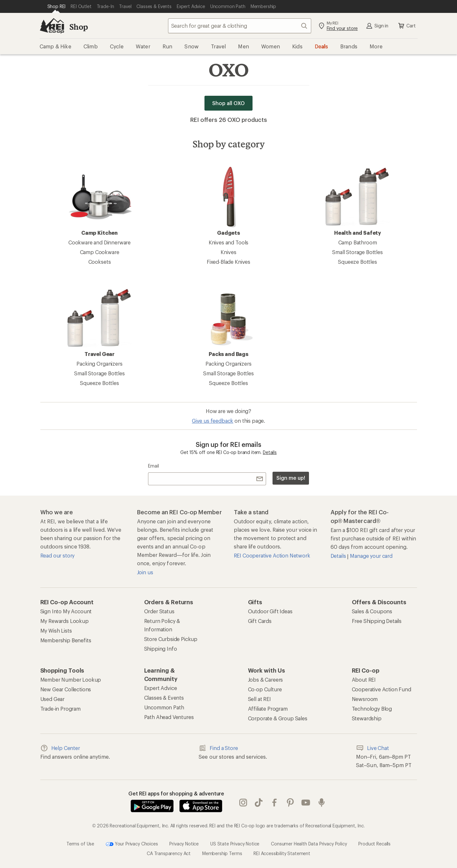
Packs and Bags (229, 321)
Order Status (159, 611)
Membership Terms (222, 853)
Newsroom (365, 699)
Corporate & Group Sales (278, 718)
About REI (364, 680)
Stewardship (367, 718)
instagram (243, 803)
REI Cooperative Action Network (272, 555)
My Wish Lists (56, 631)
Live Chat (373, 748)
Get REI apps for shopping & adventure (176, 793)
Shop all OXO (228, 103)
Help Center (60, 748)
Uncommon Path (164, 707)
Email (153, 466)
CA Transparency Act (169, 853)
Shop (79, 27)
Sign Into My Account (66, 611)
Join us (145, 572)
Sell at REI (259, 699)
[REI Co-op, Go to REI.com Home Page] (52, 26)
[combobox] (240, 26)
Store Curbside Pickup (171, 639)
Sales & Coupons (372, 611)
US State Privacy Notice (235, 844)
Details (270, 452)
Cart (406, 26)
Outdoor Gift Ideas (270, 611)
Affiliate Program (268, 709)
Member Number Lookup (71, 680)
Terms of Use (80, 844)
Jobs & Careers (266, 680)
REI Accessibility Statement (282, 853)
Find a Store (218, 748)
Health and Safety (358, 200)
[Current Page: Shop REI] (57, 6)
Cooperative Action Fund (382, 689)
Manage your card (371, 556)
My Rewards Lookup (65, 621)
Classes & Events (164, 698)
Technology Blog (372, 709)
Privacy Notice (184, 844)
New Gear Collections (66, 689)
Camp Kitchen (100, 200)
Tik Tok (259, 803)
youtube (306, 803)
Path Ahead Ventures (169, 717)
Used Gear (53, 699)
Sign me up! (291, 478)
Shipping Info (161, 649)
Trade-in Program (60, 709)
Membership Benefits (66, 640)
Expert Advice (161, 688)
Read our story (58, 555)
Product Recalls (374, 844)
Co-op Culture (265, 689)
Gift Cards (260, 621)
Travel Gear (100, 321)
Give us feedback (213, 421)
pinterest (290, 803)
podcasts (322, 803)
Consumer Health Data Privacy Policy (309, 844)
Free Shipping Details (377, 621)
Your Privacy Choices (132, 844)
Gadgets (229, 200)
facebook (274, 803)
